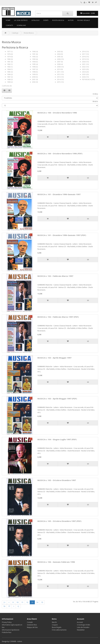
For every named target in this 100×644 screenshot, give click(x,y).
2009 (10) (60, 67)
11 (22, 602)
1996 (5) (35, 67)
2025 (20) (85, 74)
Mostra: (95, 101)
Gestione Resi (32, 625)
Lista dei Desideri (83, 627)
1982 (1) (10, 64)
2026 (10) (85, 77)
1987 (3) (10, 77)
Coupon (55, 625)
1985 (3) (10, 72)
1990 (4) (35, 52)
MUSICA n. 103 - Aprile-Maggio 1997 (54, 358)
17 (9, 606)
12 (27, 602)
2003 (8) (60, 52)
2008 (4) (60, 64)
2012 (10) (60, 74)
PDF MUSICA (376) (88, 79)
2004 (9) (60, 54)
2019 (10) (85, 59)
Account (80, 622)
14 (37, 602)
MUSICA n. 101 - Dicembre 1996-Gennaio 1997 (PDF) (62, 235)
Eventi (46, 20)
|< (4, 602)
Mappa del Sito (32, 627)
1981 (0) (10, 62)
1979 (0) (10, 57)
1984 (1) (10, 69)
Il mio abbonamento (59, 630)
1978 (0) (10, 54)
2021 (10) (85, 64)
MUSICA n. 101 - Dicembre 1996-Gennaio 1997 (59, 194)
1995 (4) (35, 64)
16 (4, 606)
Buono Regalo (84, 20)
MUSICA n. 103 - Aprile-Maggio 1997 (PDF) (57, 399)
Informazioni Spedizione (11, 630)
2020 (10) (85, 62)
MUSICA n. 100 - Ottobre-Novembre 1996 (57, 113)
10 (17, 602)
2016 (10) (85, 52)
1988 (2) (10, 79)
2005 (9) (60, 57)
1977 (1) (10, 52)
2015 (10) (60, 82)
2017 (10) (85, 54)
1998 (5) (35, 72)
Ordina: (95, 94)
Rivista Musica (58, 20)
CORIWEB (13, 641)
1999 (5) (35, 74)
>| (18, 606)
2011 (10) (60, 72)
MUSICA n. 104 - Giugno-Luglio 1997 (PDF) (57, 439)
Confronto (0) (7, 86)
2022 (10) (85, 67)
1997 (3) (35, 69)
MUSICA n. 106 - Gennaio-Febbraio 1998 (56, 562)
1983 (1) (10, 67)
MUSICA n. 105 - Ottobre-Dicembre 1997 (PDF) (59, 521)
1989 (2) (10, 82)
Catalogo (36, 20)
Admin (20, 641)
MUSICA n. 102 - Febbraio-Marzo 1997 (55, 276)
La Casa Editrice (21, 20)
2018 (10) (85, 57)
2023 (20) (85, 69)
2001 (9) (35, 79)
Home (8, 20)
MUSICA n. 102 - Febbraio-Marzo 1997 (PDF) (58, 317)
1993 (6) (35, 59)
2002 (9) (35, 82)
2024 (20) (85, 72)
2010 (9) (60, 69)
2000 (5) (35, 77)
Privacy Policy (7, 622)
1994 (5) (35, 62)
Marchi (54, 622)
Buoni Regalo (57, 627)
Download (21, 25)
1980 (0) (10, 59)
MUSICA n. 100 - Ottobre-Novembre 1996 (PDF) (60, 153)
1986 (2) (10, 74)
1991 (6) (35, 54)
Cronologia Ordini (83, 625)
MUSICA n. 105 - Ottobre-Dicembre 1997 (57, 480)
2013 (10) (60, 77)
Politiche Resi (7, 632)
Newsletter (81, 630)
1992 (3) (35, 57)
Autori (71, 20)
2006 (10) (60, 59)
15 (42, 602)
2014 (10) (60, 79)
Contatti (9, 25)
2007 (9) (60, 62)
